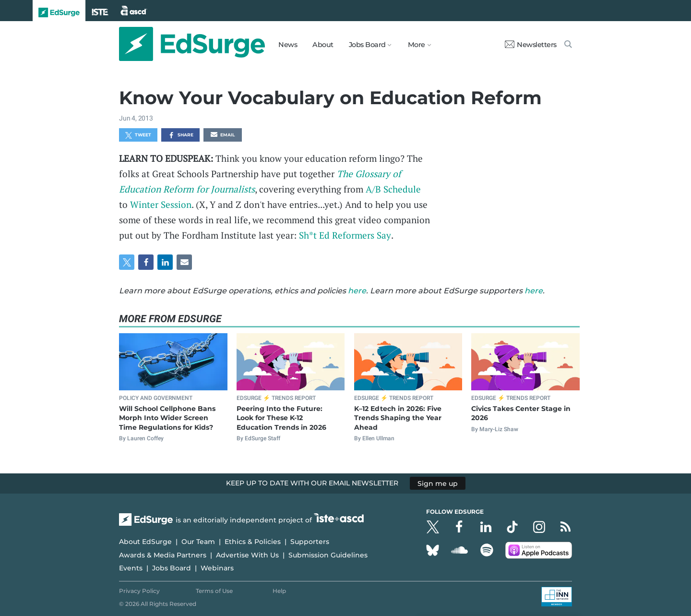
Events (131, 568)
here (357, 291)
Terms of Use (214, 591)
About (323, 45)
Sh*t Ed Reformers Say (345, 235)
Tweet (138, 135)
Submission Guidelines (328, 555)
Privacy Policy (139, 591)
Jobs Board (172, 568)
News (288, 45)
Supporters (310, 542)
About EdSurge (145, 542)
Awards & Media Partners (163, 555)
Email (223, 135)
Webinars (217, 568)
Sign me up (438, 483)
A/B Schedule (393, 189)
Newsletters (531, 45)
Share (181, 135)
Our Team (198, 542)
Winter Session (161, 204)
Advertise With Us (247, 555)
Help (279, 591)
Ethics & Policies (253, 542)
